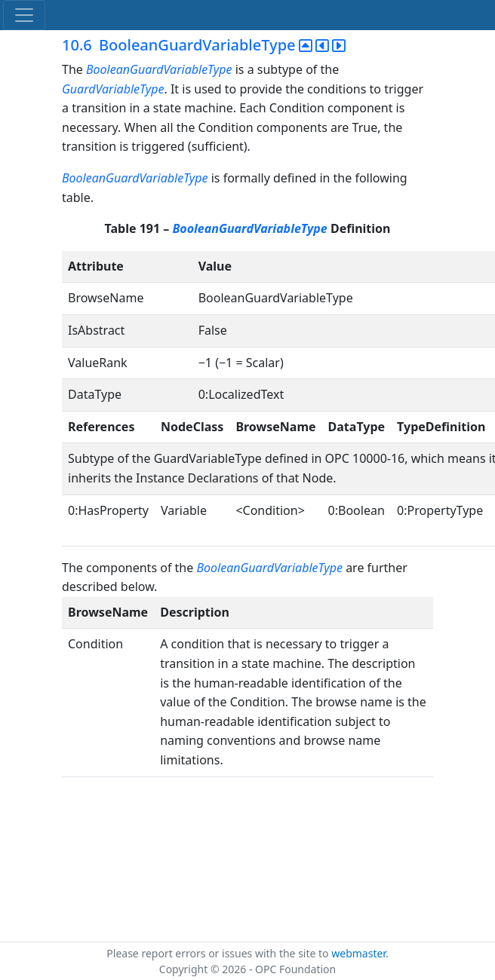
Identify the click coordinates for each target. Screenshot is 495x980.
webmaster (358, 953)
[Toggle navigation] (24, 15)
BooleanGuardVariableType (159, 69)
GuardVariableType (113, 89)
